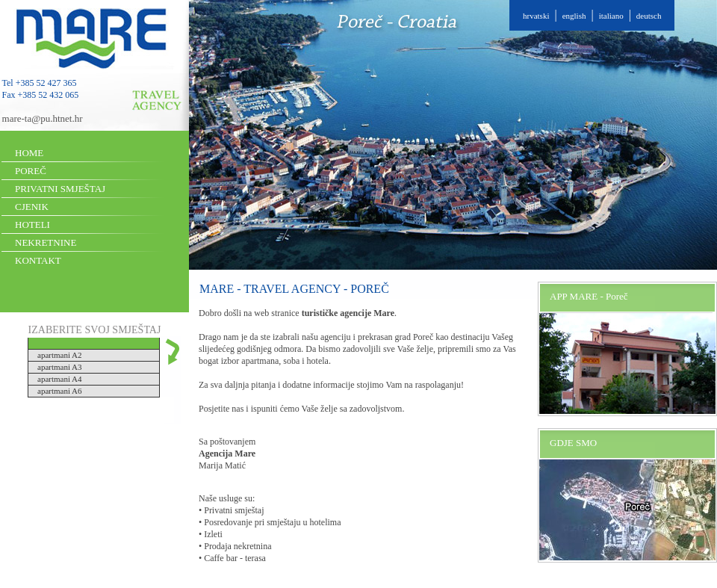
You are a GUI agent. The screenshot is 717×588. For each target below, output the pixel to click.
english (574, 16)
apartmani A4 (60, 379)
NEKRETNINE (46, 242)
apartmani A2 (60, 355)
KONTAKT (38, 260)
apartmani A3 (60, 367)
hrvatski (536, 16)
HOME (29, 153)
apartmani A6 (60, 391)
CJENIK (32, 207)
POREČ (31, 171)
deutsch (649, 16)
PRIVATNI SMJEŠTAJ (60, 189)
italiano (611, 16)
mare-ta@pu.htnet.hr (43, 118)
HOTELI (32, 225)
